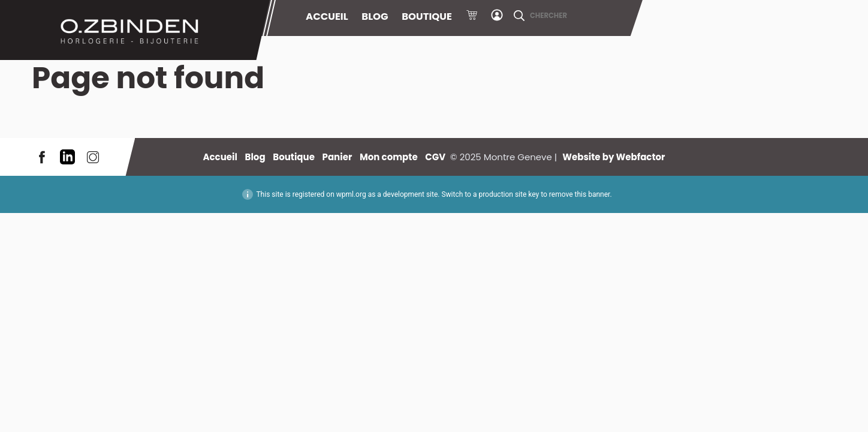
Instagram (93, 157)
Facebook (42, 157)
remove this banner (580, 194)
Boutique (427, 16)
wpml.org (351, 194)
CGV (435, 157)
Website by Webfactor (614, 157)
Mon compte (497, 17)
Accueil (327, 16)
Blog (375, 16)
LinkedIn (68, 157)
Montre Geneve (135, 30)
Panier (472, 17)
